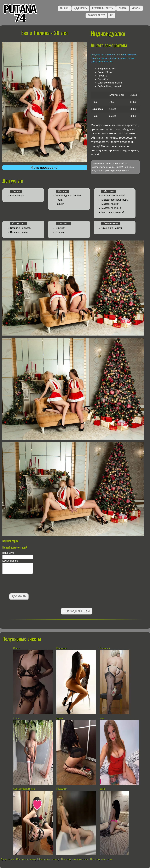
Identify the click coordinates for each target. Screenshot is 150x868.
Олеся (17, 648)
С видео (123, 8)
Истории (136, 8)
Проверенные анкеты (103, 8)
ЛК (111, 15)
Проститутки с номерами (75, 859)
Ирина (60, 719)
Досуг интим (8, 859)
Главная (64, 8)
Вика (102, 789)
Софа (16, 719)
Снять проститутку (26, 859)
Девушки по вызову (49, 859)
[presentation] (25, 584)
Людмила (105, 648)
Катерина (61, 648)
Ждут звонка (80, 8)
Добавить (19, 596)
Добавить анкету (96, 15)
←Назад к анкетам (76, 611)
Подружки (62, 789)
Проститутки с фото (101, 859)
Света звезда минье (24, 789)
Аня (102, 719)
